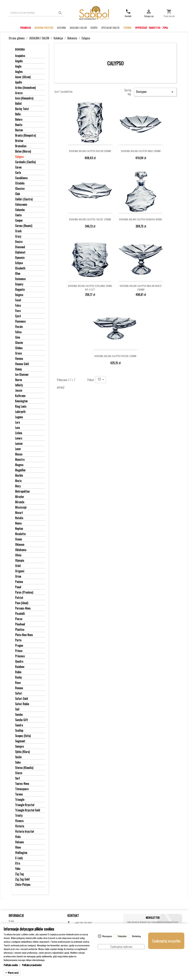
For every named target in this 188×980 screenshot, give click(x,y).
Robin (18, 672)
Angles (19, 72)
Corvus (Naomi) (24, 226)
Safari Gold (21, 699)
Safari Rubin (22, 704)
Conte (18, 215)
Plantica (20, 630)
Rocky (18, 678)
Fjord (18, 316)
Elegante (20, 290)
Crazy (18, 237)
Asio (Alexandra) (24, 98)
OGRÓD (94, 28)
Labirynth (20, 412)
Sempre (19, 747)
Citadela (20, 183)
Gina (18, 337)
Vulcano (19, 842)
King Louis (21, 407)
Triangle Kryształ (25, 805)
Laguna (19, 417)
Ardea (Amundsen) (25, 88)
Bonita (19, 125)
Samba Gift (21, 720)
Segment (20, 741)
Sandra (19, 725)
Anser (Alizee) (23, 77)
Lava (17, 428)
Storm (19, 773)
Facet (18, 300)
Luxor (18, 449)
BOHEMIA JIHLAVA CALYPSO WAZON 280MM (90, 151)
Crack (18, 231)
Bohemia (20, 49)
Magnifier (20, 470)
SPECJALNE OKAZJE (110, 28)
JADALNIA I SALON (78, 28)
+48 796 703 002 (83, 923)
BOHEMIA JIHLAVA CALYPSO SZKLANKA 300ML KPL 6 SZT (90, 288)
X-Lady (19, 858)
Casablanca (21, 178)
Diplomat (20, 252)
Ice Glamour (22, 375)
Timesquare (22, 789)
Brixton (19, 141)
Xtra (18, 863)
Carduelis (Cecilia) (25, 162)
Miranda (20, 502)
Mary (18, 486)
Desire (19, 242)
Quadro (19, 662)
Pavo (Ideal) (22, 603)
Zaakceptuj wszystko (166, 941)
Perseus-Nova (23, 608)
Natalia (19, 518)
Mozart (19, 513)
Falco (18, 306)
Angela (19, 61)
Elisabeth (20, 268)
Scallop (19, 731)
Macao (19, 454)
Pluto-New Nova (24, 635)
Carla (18, 173)
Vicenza (19, 821)
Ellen (18, 274)
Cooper (19, 221)
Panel (18, 587)
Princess (20, 656)
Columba (20, 210)
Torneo (19, 794)
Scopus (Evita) (23, 736)
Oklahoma (21, 550)
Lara (17, 422)
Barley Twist (22, 109)
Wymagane (107, 936)
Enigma (19, 295)
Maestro (20, 460)
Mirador (20, 497)
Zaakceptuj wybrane (121, 947)
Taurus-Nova (22, 784)
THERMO (127, 28)
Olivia (18, 555)
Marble (19, 476)
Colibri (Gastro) (24, 199)
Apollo (18, 82)
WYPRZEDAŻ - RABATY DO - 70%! (151, 28)
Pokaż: (91, 380)
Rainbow (20, 667)
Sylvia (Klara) (22, 752)
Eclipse (19, 263)
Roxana (19, 688)
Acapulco (20, 56)
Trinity (19, 816)
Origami (20, 571)
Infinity (19, 385)
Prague (19, 646)
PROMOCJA (26, 28)
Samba (19, 715)
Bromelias (21, 146)
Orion (18, 577)
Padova (19, 582)
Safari (19, 693)
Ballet (18, 104)
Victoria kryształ (24, 832)
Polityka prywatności (32, 965)
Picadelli (20, 614)
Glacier (19, 343)
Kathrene (20, 396)
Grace (18, 353)
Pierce (19, 619)
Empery (19, 284)
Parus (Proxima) (24, 593)
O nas (11, 921)
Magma (19, 465)
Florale (19, 327)
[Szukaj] (36, 13)
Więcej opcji (13, 973)
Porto (18, 640)
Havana (19, 359)
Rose (18, 683)
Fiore (18, 311)
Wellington (21, 853)
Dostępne (155, 92)
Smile (18, 757)
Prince (19, 651)
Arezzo (19, 93)
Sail (17, 709)
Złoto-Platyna (23, 885)
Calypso (19, 157)
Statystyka (122, 936)
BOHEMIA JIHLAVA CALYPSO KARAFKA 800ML (141, 219)
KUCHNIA (62, 28)
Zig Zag (19, 874)
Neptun (19, 529)
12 (102, 379)
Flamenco (20, 322)
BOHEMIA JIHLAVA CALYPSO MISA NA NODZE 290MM (141, 288)
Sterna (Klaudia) (24, 768)
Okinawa (20, 545)
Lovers (19, 438)
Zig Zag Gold (22, 879)
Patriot (19, 598)
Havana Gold (22, 364)
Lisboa (19, 433)
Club (17, 194)
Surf (18, 778)
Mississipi (21, 507)
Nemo (18, 523)
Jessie (19, 391)
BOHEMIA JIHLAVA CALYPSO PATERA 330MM (115, 356)
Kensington (21, 401)
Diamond (20, 247)
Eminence (20, 279)
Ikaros (19, 380)
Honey (18, 369)
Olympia (20, 561)
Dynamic (20, 258)
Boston (19, 130)
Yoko (18, 869)
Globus (19, 348)
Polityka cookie (11, 965)
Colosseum (21, 205)
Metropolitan (22, 492)
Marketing (137, 936)
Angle (18, 67)
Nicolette (20, 534)
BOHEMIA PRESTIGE (44, 28)
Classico (20, 189)
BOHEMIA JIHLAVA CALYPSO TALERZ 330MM (90, 219)
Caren (18, 167)
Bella (18, 114)
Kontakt (73, 916)
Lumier (19, 444)
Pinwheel (20, 624)
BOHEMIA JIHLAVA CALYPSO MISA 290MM (141, 151)
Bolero (19, 120)
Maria (18, 481)
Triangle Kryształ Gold (28, 810)
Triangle (20, 800)
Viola (18, 837)
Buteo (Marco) (23, 152)
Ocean (18, 539)
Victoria (20, 826)
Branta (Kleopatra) (25, 136)
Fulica (18, 332)
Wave (18, 848)
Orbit (18, 566)
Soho (18, 763)
